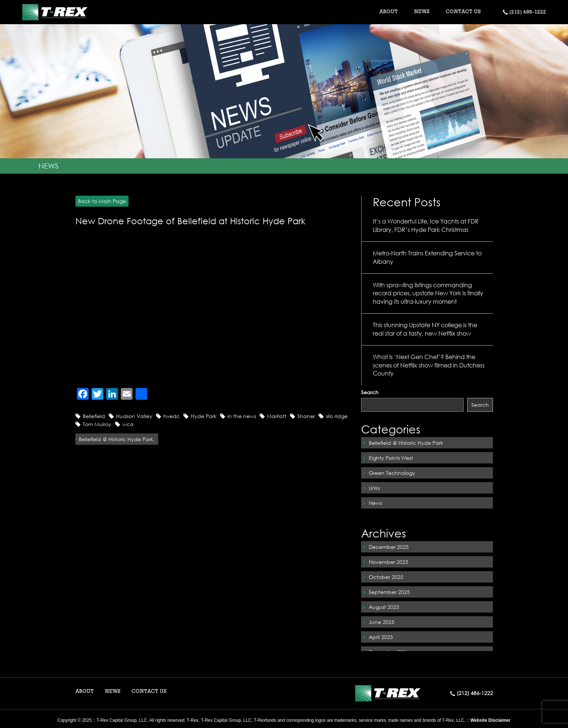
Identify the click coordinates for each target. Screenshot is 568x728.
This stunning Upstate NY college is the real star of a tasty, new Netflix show (425, 329)
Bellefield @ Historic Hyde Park (406, 443)
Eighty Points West (391, 458)
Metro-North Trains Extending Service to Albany (427, 257)
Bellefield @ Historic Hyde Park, (117, 439)
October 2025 (386, 577)
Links (374, 488)
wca (128, 424)
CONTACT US (463, 12)
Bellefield (94, 416)
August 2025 (384, 607)
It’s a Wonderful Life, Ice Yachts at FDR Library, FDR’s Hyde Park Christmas (426, 225)
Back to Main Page (101, 201)
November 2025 (389, 562)
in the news (242, 416)
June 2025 (382, 622)
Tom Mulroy (97, 424)
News (375, 503)
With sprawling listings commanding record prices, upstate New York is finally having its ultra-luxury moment (428, 293)
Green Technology (392, 473)
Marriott (277, 416)
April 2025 (381, 637)
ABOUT (85, 692)
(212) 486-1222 (524, 12)
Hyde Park (204, 416)
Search (370, 392)
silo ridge (337, 416)
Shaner (306, 416)
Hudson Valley (134, 416)
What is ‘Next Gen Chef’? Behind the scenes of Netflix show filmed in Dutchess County (429, 365)
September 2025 (389, 592)
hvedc (172, 416)
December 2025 (389, 547)
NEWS (422, 12)
